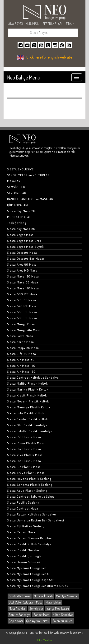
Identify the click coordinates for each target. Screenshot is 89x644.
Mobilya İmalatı (43, 596)
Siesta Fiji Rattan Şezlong (26, 526)
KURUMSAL (33, 24)
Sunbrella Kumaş (20, 596)
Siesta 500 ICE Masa (22, 294)
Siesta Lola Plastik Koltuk (26, 413)
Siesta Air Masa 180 (21, 372)
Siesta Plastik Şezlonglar (25, 556)
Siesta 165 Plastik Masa (24, 461)
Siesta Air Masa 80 (21, 360)
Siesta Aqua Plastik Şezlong (27, 490)
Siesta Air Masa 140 (21, 366)
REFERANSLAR (52, 24)
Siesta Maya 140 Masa (23, 288)
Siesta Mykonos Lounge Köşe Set (30, 580)
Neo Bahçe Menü (24, 77)
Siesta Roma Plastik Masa (26, 443)
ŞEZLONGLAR (17, 193)
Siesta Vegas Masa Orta (24, 241)
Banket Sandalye (19, 615)
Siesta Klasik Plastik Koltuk (27, 395)
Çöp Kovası (16, 621)
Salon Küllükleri (63, 621)
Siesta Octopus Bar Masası (26, 258)
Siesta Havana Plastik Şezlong (29, 479)
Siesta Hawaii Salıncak (24, 562)
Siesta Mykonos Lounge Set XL (29, 574)
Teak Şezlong (17, 223)
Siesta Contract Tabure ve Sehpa (31, 496)
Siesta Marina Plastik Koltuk (28, 389)
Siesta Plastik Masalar (23, 550)
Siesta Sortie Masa (21, 342)
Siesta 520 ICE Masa (22, 306)
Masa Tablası (53, 602)
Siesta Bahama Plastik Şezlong (30, 485)
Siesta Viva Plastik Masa (25, 455)
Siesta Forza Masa (20, 336)
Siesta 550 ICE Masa (22, 312)
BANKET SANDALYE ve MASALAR (30, 199)
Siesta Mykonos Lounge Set (27, 568)
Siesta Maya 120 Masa (23, 276)
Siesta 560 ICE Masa (22, 318)
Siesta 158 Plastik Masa (24, 437)
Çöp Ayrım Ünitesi (38, 621)
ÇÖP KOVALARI (18, 205)
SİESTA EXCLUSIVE (20, 169)
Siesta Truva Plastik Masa (26, 473)
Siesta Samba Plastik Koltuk (28, 419)
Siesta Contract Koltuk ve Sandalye (33, 377)
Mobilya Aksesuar (67, 596)
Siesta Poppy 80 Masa (23, 348)
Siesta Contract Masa (23, 508)
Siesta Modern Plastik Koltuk (28, 401)
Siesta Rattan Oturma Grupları (30, 538)
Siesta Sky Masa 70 (21, 211)
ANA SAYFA (16, 24)
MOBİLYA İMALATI (19, 217)
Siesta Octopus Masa (22, 253)
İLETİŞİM (69, 24)
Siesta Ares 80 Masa (22, 264)
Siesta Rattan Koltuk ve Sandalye (31, 514)
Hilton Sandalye (63, 615)
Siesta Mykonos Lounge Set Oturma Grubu (38, 586)
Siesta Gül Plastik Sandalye (27, 425)
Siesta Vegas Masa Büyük (25, 247)
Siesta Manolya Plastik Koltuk (29, 407)
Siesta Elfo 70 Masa (22, 354)
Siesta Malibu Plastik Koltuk (27, 383)
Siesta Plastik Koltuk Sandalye (29, 544)
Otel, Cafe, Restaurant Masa (26, 602)
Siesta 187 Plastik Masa (24, 449)
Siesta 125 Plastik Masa (24, 467)
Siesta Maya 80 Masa (23, 282)
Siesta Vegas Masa (20, 235)
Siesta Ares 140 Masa (22, 270)
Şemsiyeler (36, 608)
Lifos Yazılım (44, 640)
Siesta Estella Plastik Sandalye (30, 431)
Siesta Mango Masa (21, 324)
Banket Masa (41, 615)
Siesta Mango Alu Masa (24, 330)
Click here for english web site (49, 57)
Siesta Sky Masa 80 (21, 229)
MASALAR (14, 181)
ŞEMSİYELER (16, 187)
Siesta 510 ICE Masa (22, 300)
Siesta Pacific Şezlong (23, 502)
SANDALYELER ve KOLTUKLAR (28, 175)
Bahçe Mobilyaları (58, 608)
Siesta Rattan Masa (21, 532)
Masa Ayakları (17, 608)
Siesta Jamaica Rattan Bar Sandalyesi (36, 520)
